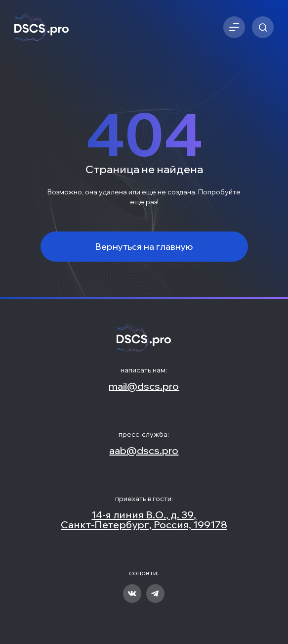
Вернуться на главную (144, 247)
